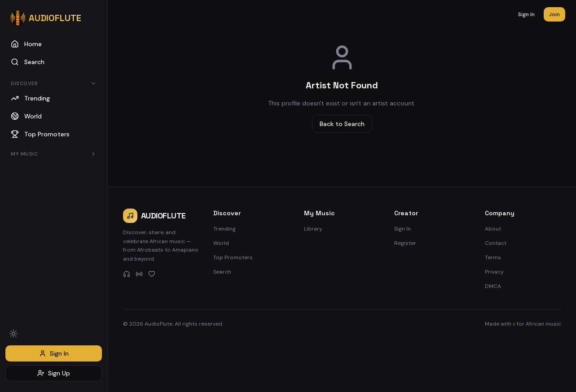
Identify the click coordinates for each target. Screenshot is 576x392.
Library (313, 229)
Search (222, 272)
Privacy (494, 272)
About (493, 229)
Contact (496, 243)
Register (405, 243)
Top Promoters (233, 257)
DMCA (493, 286)
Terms (493, 257)
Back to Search (342, 124)
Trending (224, 229)
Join (554, 14)
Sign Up (54, 373)
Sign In (54, 353)
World (221, 243)
